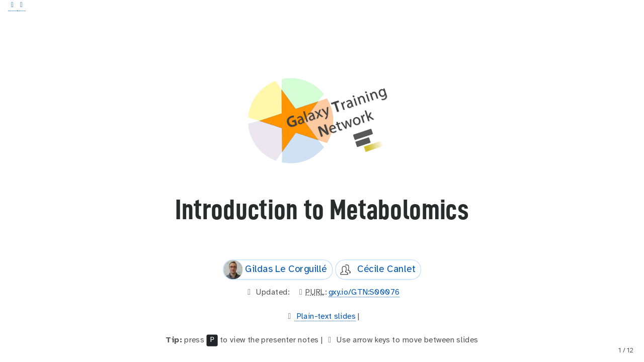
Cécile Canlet (376, 269)
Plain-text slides (325, 316)
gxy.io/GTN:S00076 (364, 292)
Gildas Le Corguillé (275, 269)
